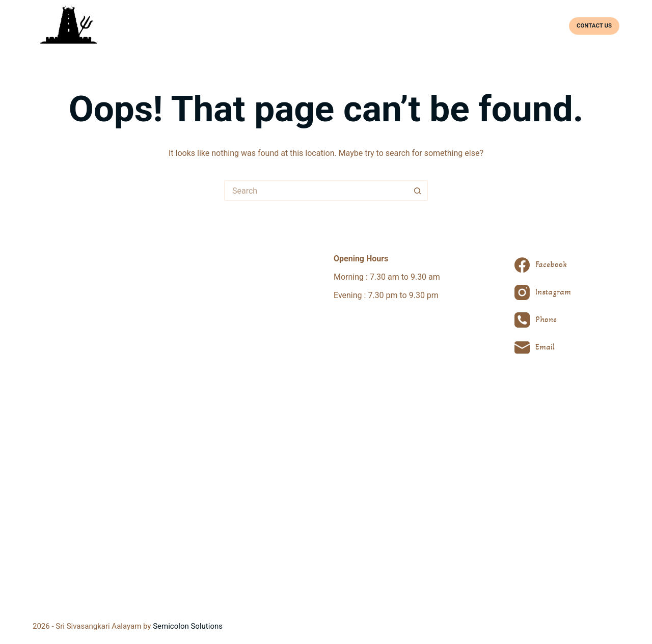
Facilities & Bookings (519, 25)
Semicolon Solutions (188, 626)
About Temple (338, 25)
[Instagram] (543, 292)
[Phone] (543, 320)
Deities (384, 25)
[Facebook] (543, 265)
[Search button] (418, 191)
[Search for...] (316, 191)
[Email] (543, 347)
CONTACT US (594, 25)
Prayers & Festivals (440, 25)
